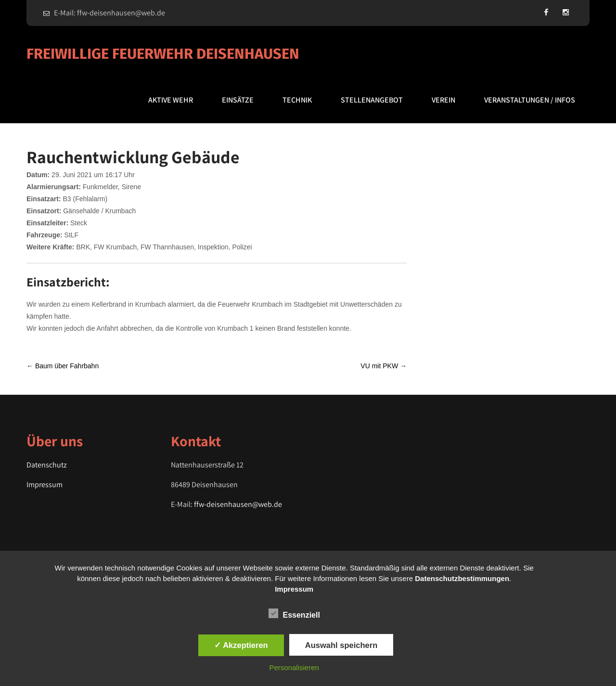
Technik (297, 100)
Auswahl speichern (341, 645)
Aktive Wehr (171, 100)
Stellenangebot (372, 100)
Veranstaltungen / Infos (530, 100)
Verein (443, 100)
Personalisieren (294, 667)
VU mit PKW (384, 366)
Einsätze (238, 100)
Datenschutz (47, 465)
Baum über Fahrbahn (63, 366)
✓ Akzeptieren (241, 645)
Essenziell (294, 613)
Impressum (45, 485)
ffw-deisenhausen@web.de (238, 504)
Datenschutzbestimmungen (462, 578)
